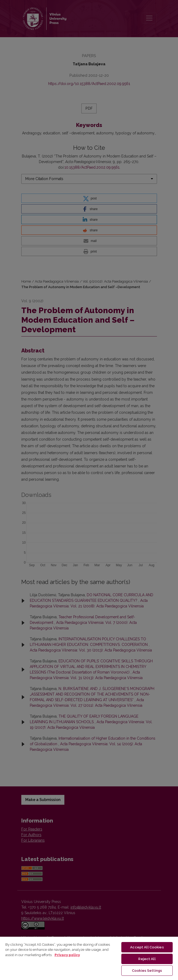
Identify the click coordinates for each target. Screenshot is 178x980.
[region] (89, 958)
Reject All (147, 959)
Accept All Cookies (147, 947)
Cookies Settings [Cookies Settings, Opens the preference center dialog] (147, 971)
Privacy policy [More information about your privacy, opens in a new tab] (67, 955)
